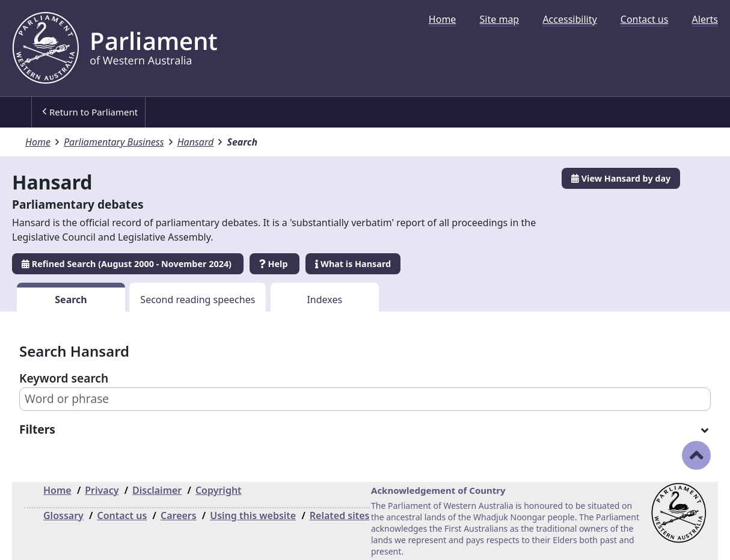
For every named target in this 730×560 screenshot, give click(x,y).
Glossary (63, 515)
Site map (500, 19)
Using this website (253, 515)
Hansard (196, 142)
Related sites (340, 515)
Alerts (705, 19)
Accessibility (569, 19)
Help (275, 264)
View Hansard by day (621, 178)
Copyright (219, 490)
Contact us (645, 19)
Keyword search (64, 378)
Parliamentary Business (114, 142)
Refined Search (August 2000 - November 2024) (128, 264)
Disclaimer (157, 490)
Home (443, 19)
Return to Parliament (90, 112)
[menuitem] (443, 19)
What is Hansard (353, 264)
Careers (179, 515)
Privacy (102, 490)
